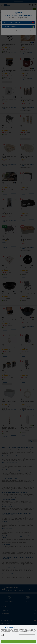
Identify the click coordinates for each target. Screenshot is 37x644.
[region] (18, 635)
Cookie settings (18, 638)
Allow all (18, 642)
